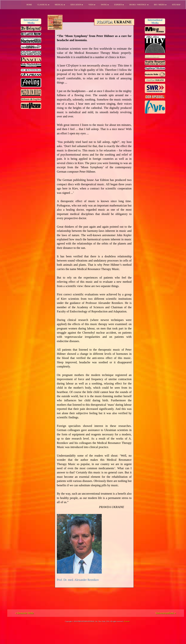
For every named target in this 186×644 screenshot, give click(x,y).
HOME (29, 5)
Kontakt (127, 621)
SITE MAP (176, 5)
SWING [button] (105, 5)
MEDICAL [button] (60, 5)
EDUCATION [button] (77, 5)
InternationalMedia (31, 21)
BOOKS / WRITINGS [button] (139, 5)
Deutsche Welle (25, 613)
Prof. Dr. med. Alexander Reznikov (78, 580)
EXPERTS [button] (119, 5)
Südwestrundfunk (166, 613)
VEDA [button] (92, 5)
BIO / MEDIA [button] (160, 5)
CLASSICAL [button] (43, 5)
